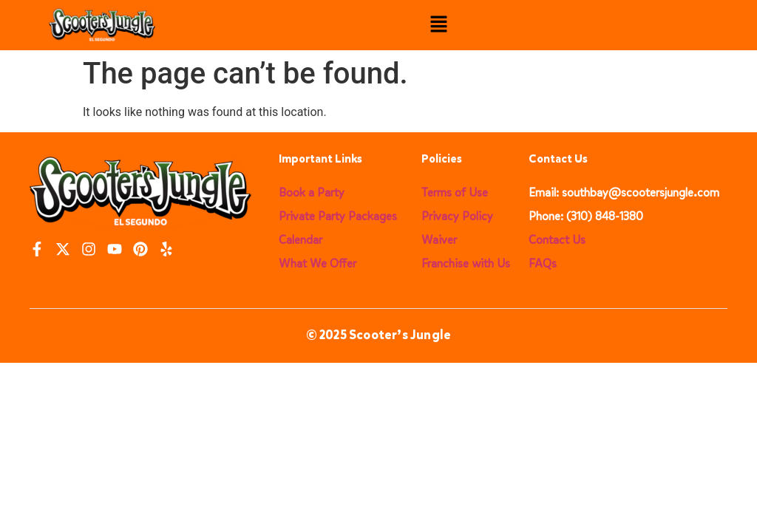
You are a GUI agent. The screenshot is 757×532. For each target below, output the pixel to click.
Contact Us (557, 240)
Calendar (301, 240)
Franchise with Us (466, 263)
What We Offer (318, 263)
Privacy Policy (457, 216)
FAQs (543, 263)
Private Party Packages (338, 216)
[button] (439, 25)
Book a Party (312, 192)
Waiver (439, 240)
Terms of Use (455, 192)
